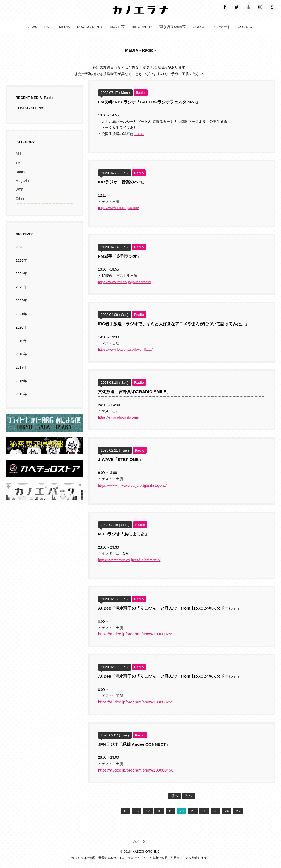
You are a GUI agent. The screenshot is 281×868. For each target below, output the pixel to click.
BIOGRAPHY (142, 27)
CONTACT (246, 27)
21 (193, 811)
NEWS (32, 27)
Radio (20, 172)
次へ (189, 796)
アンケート (222, 27)
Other (20, 199)
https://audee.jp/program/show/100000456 (136, 770)
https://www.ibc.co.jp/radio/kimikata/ (125, 350)
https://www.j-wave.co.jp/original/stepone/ (132, 485)
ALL (19, 154)
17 (148, 811)
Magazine (23, 181)
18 (159, 811)
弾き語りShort (172, 27)
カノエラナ (141, 841)
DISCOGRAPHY (90, 27)
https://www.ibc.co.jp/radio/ (118, 208)
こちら (139, 134)
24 (227, 811)
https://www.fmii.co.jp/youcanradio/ (124, 282)
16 (137, 811)
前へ (175, 796)
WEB (20, 190)
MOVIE (117, 27)
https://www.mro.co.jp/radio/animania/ (129, 560)
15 (125, 811)
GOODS (199, 27)
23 (215, 811)
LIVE (48, 27)
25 (238, 811)
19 (170, 811)
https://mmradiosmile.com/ (119, 417)
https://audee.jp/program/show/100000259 (136, 634)
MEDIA (64, 27)
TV (18, 163)
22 (204, 811)
